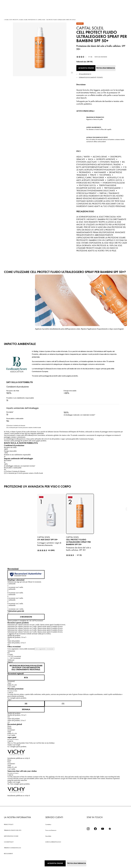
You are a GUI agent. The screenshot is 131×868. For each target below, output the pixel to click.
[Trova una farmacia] (110, 68)
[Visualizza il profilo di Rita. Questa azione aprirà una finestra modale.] (26, 676)
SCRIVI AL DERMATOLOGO (53, 840)
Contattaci (48, 823)
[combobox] (66, 661)
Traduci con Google (14, 743)
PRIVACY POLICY (9, 823)
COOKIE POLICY (9, 840)
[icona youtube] (103, 827)
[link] (26, 616)
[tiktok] (110, 827)
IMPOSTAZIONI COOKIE (11, 834)
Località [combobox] (10, 654)
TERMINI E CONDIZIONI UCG (13, 846)
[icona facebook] (95, 827)
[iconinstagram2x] (88, 827)
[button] (66, 585)
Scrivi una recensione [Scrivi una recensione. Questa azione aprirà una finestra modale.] (101, 57)
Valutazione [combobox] (11, 650)
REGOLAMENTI (8, 852)
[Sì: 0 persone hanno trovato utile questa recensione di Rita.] (26, 702)
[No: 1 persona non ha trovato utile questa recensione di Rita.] (63, 702)
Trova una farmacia (51, 828)
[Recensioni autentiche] (26, 574)
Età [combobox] (9, 652)
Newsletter (48, 834)
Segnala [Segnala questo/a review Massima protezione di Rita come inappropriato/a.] (26, 707)
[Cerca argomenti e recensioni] (44, 648)
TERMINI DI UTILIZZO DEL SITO (13, 828)
